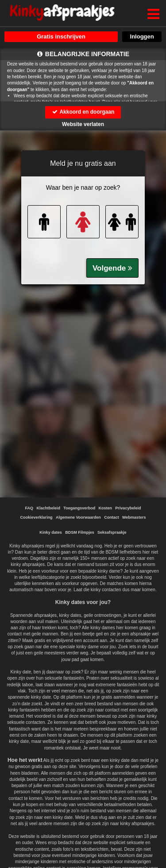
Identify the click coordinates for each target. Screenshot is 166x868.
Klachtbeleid (49, 508)
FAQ (29, 508)
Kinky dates (51, 532)
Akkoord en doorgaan (83, 112)
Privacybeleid (128, 508)
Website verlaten (83, 124)
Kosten (105, 508)
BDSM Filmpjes (80, 532)
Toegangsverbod (79, 508)
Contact (112, 517)
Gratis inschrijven (61, 36)
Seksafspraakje (112, 532)
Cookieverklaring (37, 517)
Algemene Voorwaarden (78, 517)
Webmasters (134, 517)
